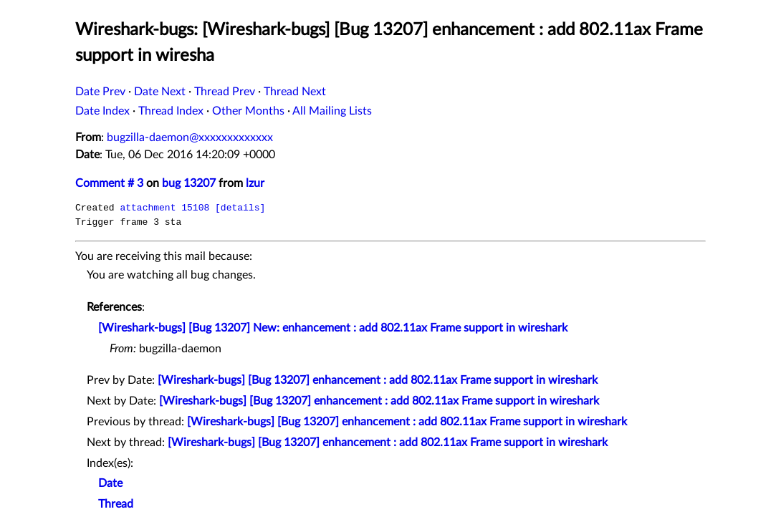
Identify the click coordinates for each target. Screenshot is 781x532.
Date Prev (100, 92)
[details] (240, 208)
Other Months (248, 111)
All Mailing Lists (332, 111)
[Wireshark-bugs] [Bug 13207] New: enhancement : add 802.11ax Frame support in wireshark (333, 328)
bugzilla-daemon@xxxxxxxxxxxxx (190, 137)
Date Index (102, 111)
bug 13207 (189, 183)
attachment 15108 (164, 208)
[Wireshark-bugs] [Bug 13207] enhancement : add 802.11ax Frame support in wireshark (378, 380)
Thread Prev (225, 92)
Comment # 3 (109, 183)
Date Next (160, 92)
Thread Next (295, 92)
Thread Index (171, 111)
